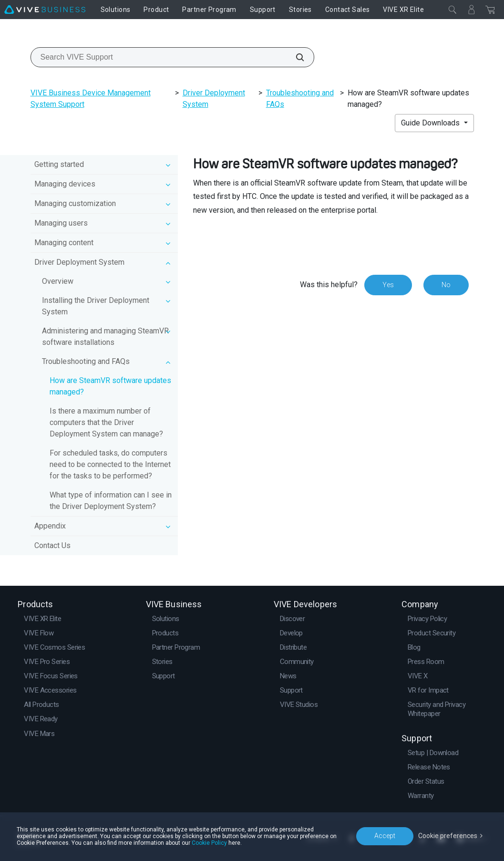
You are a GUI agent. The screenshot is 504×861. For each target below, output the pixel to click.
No (446, 285)
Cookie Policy (209, 843)
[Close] (453, 10)
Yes (388, 285)
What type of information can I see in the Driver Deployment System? (111, 501)
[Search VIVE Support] (295, 57)
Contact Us (52, 545)
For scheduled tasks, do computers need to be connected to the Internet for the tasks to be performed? (110, 464)
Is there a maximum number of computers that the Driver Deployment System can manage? (106, 422)
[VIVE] (45, 10)
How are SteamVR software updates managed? (110, 386)
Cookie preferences (448, 836)
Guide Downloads (431, 123)
